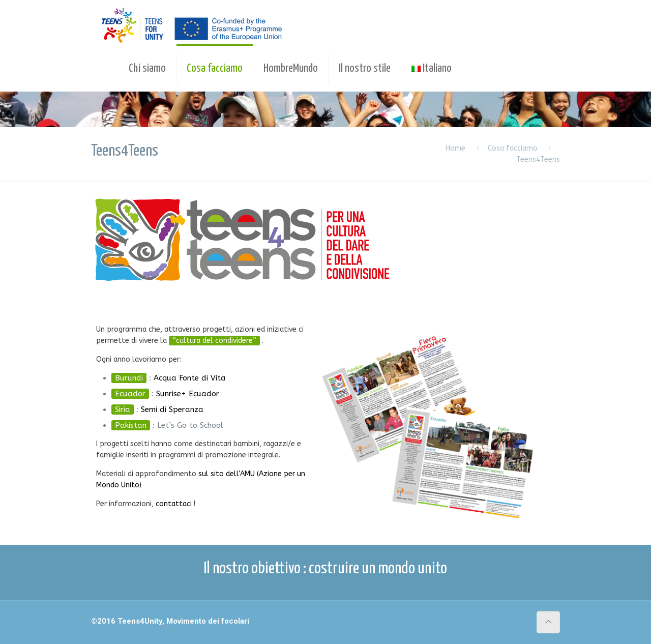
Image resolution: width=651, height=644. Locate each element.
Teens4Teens (538, 159)
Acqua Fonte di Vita (190, 378)
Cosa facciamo (513, 148)
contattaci (174, 504)
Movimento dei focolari (208, 621)
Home (455, 148)
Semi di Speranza (172, 409)
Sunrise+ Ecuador (188, 394)
